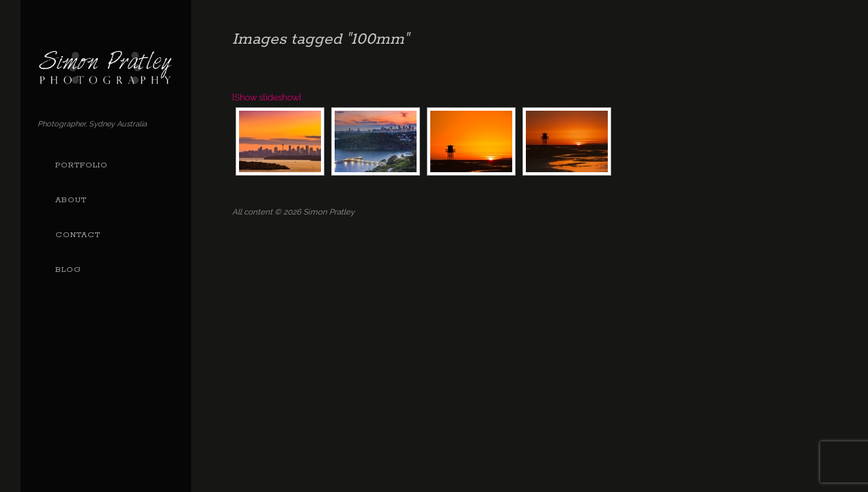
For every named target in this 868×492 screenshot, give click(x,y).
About (71, 200)
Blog (68, 270)
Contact (78, 235)
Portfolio (82, 165)
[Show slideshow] (267, 97)
